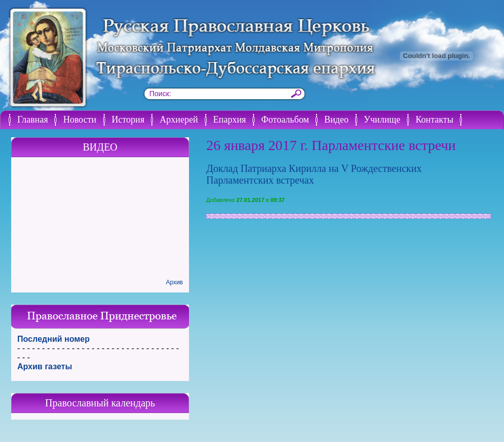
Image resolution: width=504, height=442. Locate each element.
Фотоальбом (285, 120)
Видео (336, 120)
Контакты (434, 120)
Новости (80, 120)
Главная (33, 120)
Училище (382, 120)
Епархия (230, 120)
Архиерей (179, 120)
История (128, 120)
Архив (174, 282)
